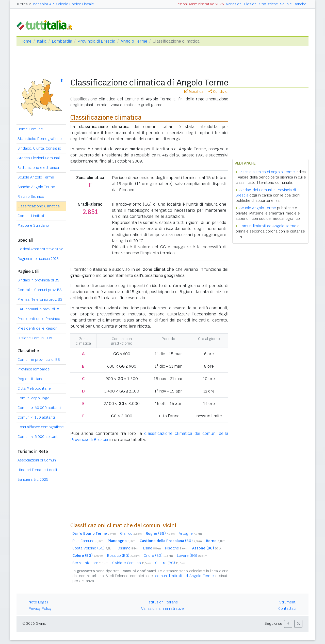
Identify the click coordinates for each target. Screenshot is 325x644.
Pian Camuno (88, 541)
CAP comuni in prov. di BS (39, 309)
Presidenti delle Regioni (38, 328)
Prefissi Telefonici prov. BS (40, 299)
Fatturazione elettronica (38, 168)
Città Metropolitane (34, 388)
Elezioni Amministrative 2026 (199, 4)
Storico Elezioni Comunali (39, 158)
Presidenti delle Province (39, 319)
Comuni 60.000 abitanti (39, 408)
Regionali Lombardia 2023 (38, 259)
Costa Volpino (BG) (93, 548)
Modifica (194, 92)
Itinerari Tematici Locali (37, 470)
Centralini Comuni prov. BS (40, 290)
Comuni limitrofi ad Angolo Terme (268, 226)
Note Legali (38, 602)
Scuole (286, 4)
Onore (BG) (158, 556)
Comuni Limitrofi (31, 216)
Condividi (218, 92)
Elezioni (251, 4)
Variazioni (234, 4)
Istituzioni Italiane (163, 602)
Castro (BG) (170, 563)
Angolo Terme (134, 41)
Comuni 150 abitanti (36, 417)
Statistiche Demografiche (40, 139)
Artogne (190, 533)
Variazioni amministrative (162, 609)
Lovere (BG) (192, 556)
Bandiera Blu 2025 (33, 479)
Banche (300, 4)
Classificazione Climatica (39, 206)
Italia (42, 41)
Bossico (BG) (123, 556)
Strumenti (288, 602)
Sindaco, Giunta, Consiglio (39, 148)
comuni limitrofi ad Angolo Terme (184, 576)
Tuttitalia (24, 4)
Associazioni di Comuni (37, 460)
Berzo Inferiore (90, 563)
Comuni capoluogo (34, 398)
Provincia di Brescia (96, 41)
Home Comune (30, 129)
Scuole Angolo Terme (36, 177)
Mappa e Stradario (33, 225)
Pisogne (177, 548)
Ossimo (128, 548)
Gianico (131, 533)
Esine (152, 548)
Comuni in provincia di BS (39, 360)
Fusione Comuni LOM (35, 338)
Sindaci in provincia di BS (38, 280)
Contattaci (287, 609)
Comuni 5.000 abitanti (38, 437)
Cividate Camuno (132, 563)
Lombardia (62, 41)
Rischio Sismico (31, 196)
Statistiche (269, 4)
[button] (288, 624)
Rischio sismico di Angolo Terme (267, 172)
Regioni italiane (30, 379)
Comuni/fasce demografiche (41, 427)
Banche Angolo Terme (36, 187)
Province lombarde (34, 369)
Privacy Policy (40, 609)
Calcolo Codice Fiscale (75, 4)
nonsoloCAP (44, 4)
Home (26, 41)
